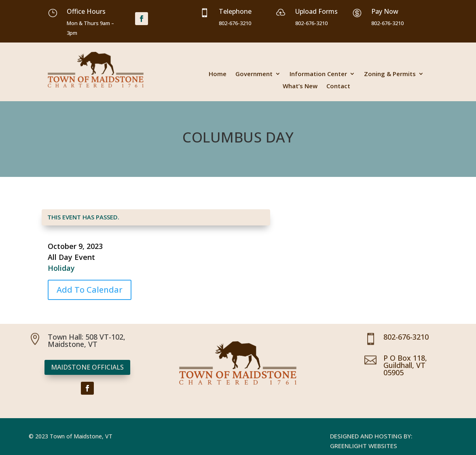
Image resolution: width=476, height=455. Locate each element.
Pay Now (385, 11)
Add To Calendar (90, 290)
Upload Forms (316, 11)
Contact (338, 86)
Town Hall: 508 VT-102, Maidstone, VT (87, 340)
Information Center (318, 74)
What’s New (300, 86)
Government (254, 74)
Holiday (61, 268)
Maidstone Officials (87, 367)
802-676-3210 (406, 337)
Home (218, 74)
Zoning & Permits (390, 74)
